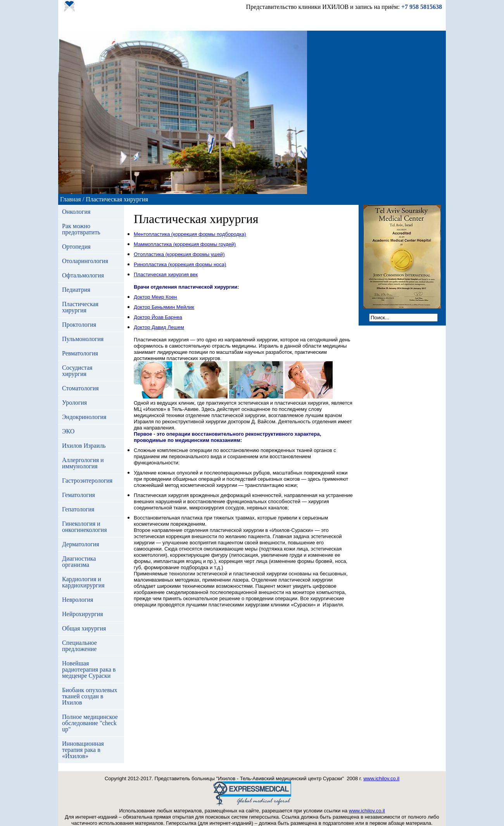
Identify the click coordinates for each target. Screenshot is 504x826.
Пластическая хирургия (80, 307)
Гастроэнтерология (87, 481)
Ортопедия (76, 247)
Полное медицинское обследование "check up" (90, 723)
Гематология (79, 495)
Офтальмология (83, 275)
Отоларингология (85, 261)
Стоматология (80, 388)
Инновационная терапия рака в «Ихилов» (83, 750)
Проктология (79, 325)
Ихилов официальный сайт (400, 22)
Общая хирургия (84, 628)
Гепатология (78, 509)
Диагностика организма (79, 562)
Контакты (278, 22)
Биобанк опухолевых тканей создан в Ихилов (90, 696)
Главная (72, 22)
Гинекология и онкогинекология (85, 527)
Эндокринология (84, 417)
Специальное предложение (79, 646)
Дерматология (81, 544)
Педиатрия (76, 290)
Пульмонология (83, 339)
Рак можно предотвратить (81, 229)
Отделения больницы (121, 22)
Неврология (78, 600)
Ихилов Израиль (84, 446)
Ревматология (80, 353)
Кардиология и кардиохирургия (83, 582)
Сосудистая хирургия (77, 371)
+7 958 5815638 (422, 7)
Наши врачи (177, 22)
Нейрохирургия (83, 614)
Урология (74, 403)
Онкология (76, 212)
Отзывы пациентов (230, 22)
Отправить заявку (325, 22)
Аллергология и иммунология (83, 463)
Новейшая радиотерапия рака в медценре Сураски (89, 669)
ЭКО (68, 431)
